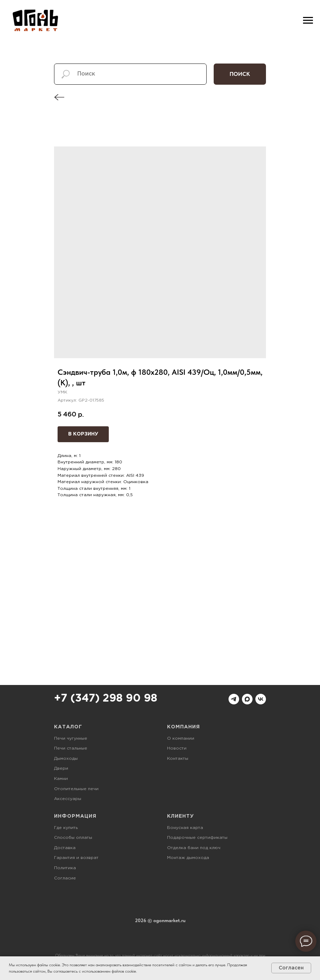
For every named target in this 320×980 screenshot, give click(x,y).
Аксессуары (68, 799)
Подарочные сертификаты (197, 838)
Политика (65, 868)
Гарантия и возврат (76, 858)
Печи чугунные (71, 738)
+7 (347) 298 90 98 (106, 699)
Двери (61, 768)
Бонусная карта (185, 828)
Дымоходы (66, 759)
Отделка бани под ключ (194, 848)
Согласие (65, 878)
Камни (61, 779)
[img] (59, 97)
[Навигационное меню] (308, 20)
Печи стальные (71, 748)
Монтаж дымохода (188, 858)
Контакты (178, 759)
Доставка (65, 848)
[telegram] (234, 699)
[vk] (261, 699)
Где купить (66, 828)
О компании (181, 738)
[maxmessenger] (247, 699)
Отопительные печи (76, 789)
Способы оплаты (73, 838)
